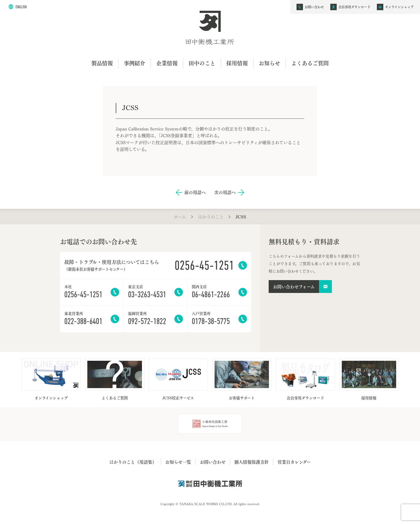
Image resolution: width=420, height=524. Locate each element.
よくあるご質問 (310, 63)
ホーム (180, 216)
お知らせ (269, 63)
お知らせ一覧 (178, 462)
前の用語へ (195, 192)
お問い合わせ (213, 462)
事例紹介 (134, 63)
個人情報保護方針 (252, 462)
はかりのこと (211, 216)
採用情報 (237, 63)
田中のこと (202, 63)
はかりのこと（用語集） (133, 462)
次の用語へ (225, 192)
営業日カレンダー (294, 462)
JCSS (241, 217)
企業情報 (167, 63)
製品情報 (102, 63)
